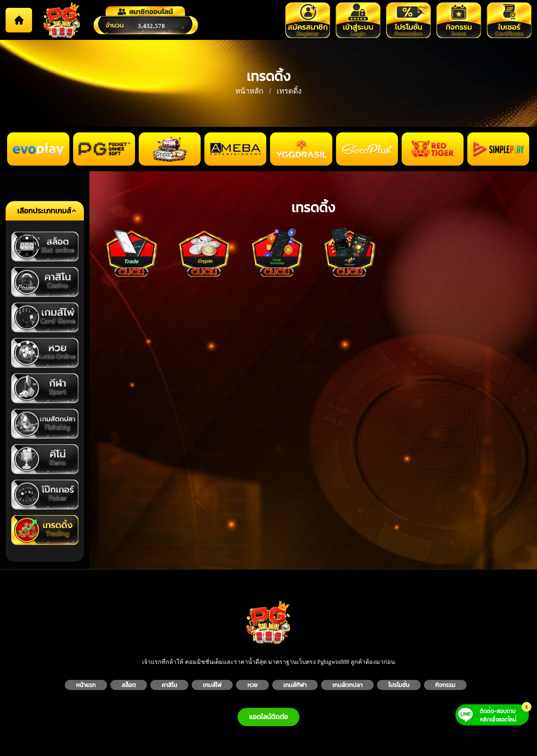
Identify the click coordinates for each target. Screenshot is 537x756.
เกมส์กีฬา (295, 685)
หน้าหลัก (249, 91)
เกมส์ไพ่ (212, 685)
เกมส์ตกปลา (347, 685)
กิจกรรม (445, 685)
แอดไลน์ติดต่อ (268, 717)
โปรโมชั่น (399, 685)
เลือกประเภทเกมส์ (44, 211)
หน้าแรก (86, 685)
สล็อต (129, 685)
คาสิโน (169, 685)
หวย (252, 685)
